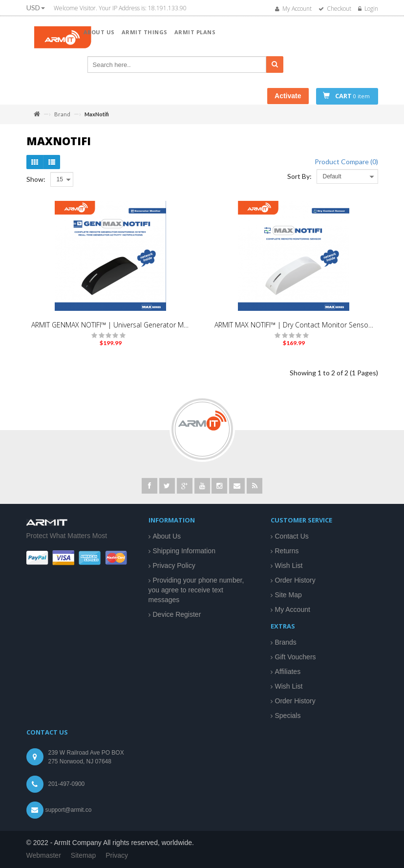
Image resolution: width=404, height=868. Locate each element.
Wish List (289, 565)
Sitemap (83, 855)
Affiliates (288, 672)
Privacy (117, 855)
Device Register (177, 614)
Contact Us (292, 536)
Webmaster (44, 855)
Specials (288, 716)
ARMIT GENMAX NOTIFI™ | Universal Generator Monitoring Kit (111, 325)
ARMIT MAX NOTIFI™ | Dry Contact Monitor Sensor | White (294, 325)
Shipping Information (184, 551)
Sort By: (299, 176)
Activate (288, 96)
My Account (293, 609)
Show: (36, 179)
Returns (287, 551)
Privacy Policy (174, 565)
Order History (295, 580)
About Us (167, 536)
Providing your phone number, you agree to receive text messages (196, 590)
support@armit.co (69, 810)
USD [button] (36, 8)
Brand (62, 114)
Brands (286, 642)
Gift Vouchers (296, 657)
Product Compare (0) (346, 162)
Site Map (288, 595)
